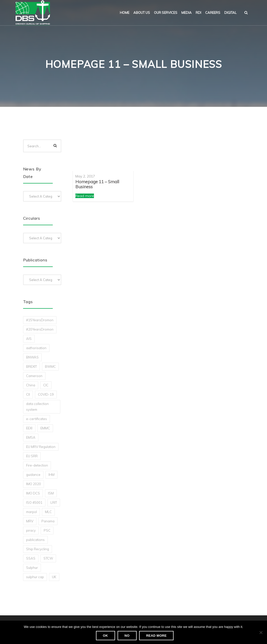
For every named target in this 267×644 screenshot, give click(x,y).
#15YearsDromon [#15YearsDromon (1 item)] (40, 320)
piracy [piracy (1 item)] (31, 530)
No (127, 636)
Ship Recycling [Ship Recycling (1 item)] (38, 549)
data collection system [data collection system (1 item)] (37, 407)
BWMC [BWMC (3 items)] (50, 366)
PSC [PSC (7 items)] (47, 530)
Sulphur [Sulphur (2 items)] (32, 568)
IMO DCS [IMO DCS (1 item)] (33, 493)
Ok (105, 636)
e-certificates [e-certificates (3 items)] (37, 419)
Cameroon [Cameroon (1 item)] (34, 376)
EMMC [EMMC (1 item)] (45, 428)
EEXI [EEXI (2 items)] (29, 428)
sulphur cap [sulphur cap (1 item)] (35, 577)
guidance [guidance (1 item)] (33, 475)
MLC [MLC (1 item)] (48, 512)
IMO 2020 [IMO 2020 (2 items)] (34, 484)
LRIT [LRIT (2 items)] (54, 502)
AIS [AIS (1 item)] (29, 339)
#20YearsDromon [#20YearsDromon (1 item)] (40, 329)
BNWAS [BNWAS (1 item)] (32, 357)
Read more (85, 196)
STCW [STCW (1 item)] (48, 558)
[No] (261, 632)
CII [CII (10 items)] (28, 394)
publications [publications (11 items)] (35, 540)
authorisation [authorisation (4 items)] (36, 348)
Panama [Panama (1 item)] (48, 521)
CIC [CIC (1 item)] (46, 385)
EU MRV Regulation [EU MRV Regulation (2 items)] (41, 447)
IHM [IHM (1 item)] (51, 475)
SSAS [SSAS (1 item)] (31, 558)
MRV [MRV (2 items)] (30, 521)
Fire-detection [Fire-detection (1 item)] (37, 465)
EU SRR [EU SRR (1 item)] (32, 456)
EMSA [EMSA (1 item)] (31, 437)
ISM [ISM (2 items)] (51, 493)
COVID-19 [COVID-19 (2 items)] (46, 394)
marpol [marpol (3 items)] (32, 512)
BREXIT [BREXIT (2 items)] (32, 366)
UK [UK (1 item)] (54, 577)
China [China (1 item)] (31, 385)
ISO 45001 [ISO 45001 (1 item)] (34, 502)
